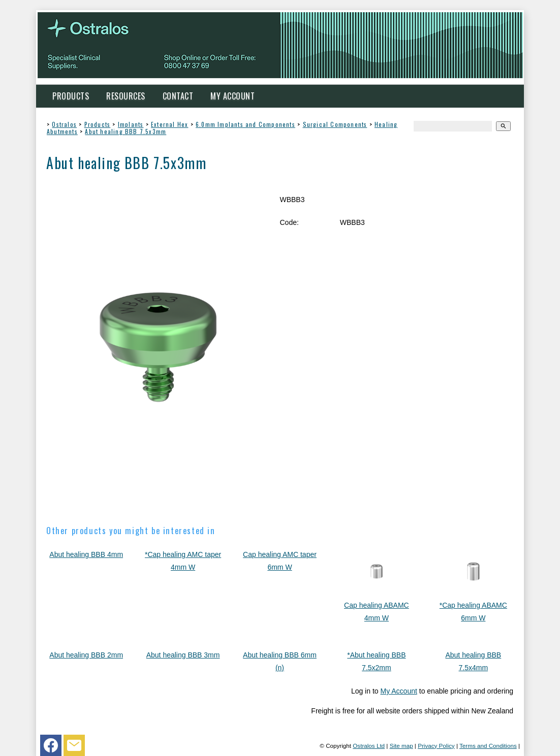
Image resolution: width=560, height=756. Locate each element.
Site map (401, 746)
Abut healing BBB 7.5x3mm (126, 131)
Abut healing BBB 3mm (183, 655)
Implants (131, 124)
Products (71, 96)
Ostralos (64, 124)
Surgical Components (335, 124)
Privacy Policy (436, 746)
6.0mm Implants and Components (245, 124)
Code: (289, 222)
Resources (126, 96)
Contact (178, 96)
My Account (232, 96)
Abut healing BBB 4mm (86, 554)
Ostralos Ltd (369, 746)
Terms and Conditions (488, 746)
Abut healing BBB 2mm (86, 655)
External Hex (169, 124)
